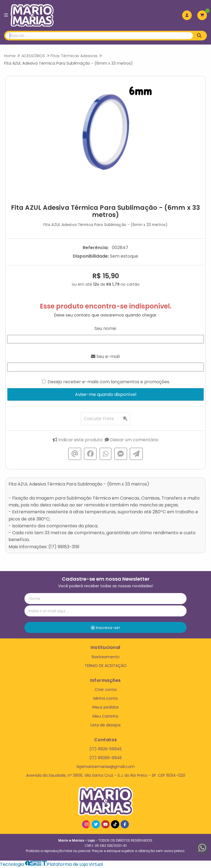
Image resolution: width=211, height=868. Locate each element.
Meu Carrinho (105, 716)
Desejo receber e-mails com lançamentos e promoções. (109, 382)
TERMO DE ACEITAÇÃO (106, 666)
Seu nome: (106, 328)
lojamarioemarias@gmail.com (106, 767)
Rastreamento (106, 657)
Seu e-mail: (106, 356)
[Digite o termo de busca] (99, 36)
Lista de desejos (105, 725)
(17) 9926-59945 (105, 749)
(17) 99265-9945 (105, 758)
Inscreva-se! (105, 628)
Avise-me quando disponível (106, 394)
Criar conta (106, 690)
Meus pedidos (105, 707)
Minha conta (105, 698)
